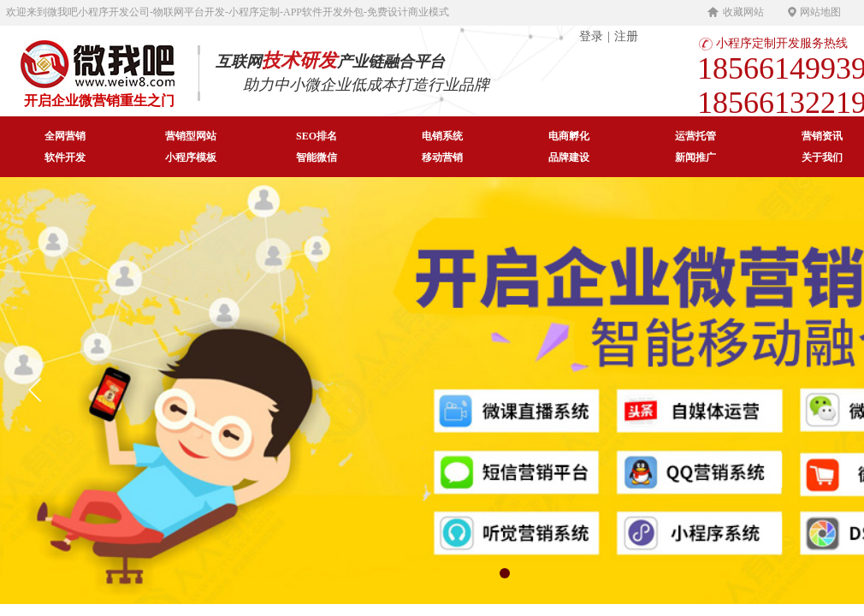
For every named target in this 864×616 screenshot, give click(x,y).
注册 (626, 36)
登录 (591, 36)
